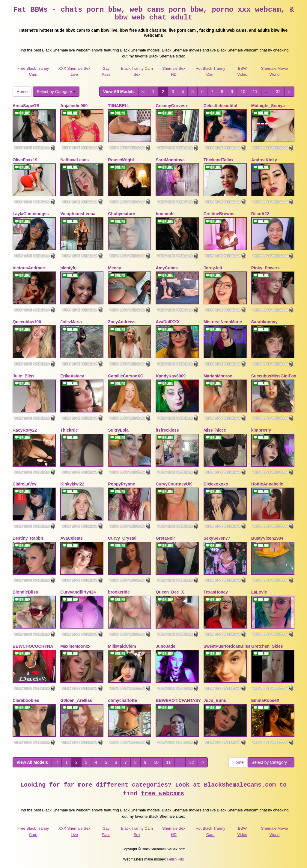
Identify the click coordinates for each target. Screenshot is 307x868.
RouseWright (121, 160)
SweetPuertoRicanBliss (227, 646)
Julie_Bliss (24, 376)
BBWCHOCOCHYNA (33, 646)
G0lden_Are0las (76, 700)
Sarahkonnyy (264, 322)
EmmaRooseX (265, 700)
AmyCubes (167, 268)
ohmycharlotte (122, 700)
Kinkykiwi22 (72, 484)
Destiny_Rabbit (28, 538)
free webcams (162, 794)
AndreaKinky (264, 160)
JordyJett (213, 268)
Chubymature (121, 214)
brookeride (119, 592)
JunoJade (165, 646)
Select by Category (56, 92)
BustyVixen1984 (267, 538)
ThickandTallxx (219, 160)
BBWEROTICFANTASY (178, 700)
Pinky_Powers (265, 268)
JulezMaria (71, 322)
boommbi (165, 214)
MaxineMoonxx (75, 646)
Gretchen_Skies (267, 646)
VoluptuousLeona (78, 214)
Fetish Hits (176, 859)
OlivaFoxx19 (25, 160)
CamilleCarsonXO (126, 376)
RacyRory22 (25, 430)
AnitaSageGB (26, 106)
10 (243, 92)
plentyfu (68, 268)
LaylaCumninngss (31, 214)
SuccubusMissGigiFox (274, 376)
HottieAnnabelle (267, 484)
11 (255, 92)
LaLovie (259, 592)
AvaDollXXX (168, 322)
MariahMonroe (218, 376)
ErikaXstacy (72, 376)
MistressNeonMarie (223, 322)
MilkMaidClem (122, 646)
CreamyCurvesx (172, 106)
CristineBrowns (219, 214)
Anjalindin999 (74, 106)
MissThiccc (215, 430)
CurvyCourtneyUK (174, 484)
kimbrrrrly (261, 430)
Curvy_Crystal (122, 538)
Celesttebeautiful (221, 106)
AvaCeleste (72, 538)
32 (278, 92)
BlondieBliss (25, 592)
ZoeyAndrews (122, 322)
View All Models (119, 92)
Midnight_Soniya (268, 106)
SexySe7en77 (217, 538)
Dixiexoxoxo (216, 484)
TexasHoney (216, 592)
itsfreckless (167, 430)
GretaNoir (165, 538)
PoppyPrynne (121, 484)
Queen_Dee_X (170, 592)
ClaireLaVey (24, 484)
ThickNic (69, 430)
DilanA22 (260, 214)
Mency (115, 268)
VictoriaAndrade (29, 268)
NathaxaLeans (75, 160)
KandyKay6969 (171, 376)
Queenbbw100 (27, 322)
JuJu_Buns (215, 700)
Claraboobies (26, 700)
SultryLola (118, 430)
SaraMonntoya (170, 160)
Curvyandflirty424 (78, 592)
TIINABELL (119, 106)
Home (22, 92)
